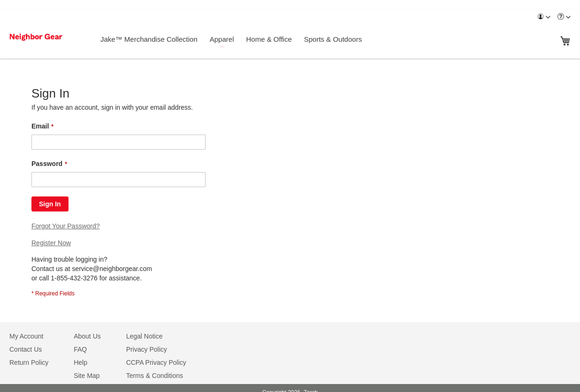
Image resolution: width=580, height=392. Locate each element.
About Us (87, 336)
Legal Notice (145, 336)
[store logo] (48, 37)
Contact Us (26, 349)
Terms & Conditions (155, 376)
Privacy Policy (147, 349)
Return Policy (29, 362)
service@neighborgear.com (112, 269)
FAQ (80, 349)
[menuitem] (544, 17)
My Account (26, 336)
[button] (544, 17)
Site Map (87, 376)
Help (80, 362)
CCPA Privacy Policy (156, 362)
